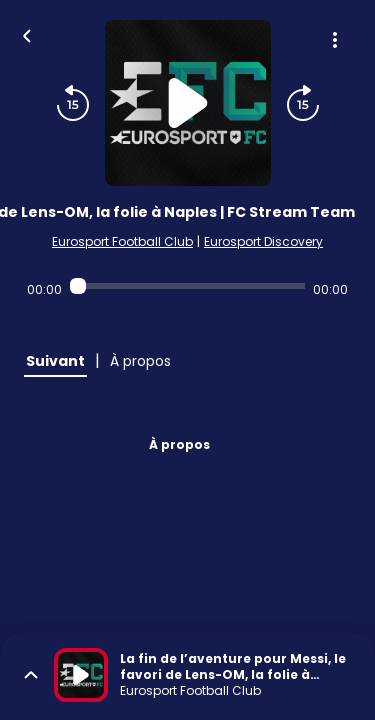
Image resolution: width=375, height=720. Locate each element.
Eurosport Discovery (263, 241)
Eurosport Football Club (122, 241)
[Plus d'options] (335, 40)
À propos (179, 444)
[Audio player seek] (187, 286)
